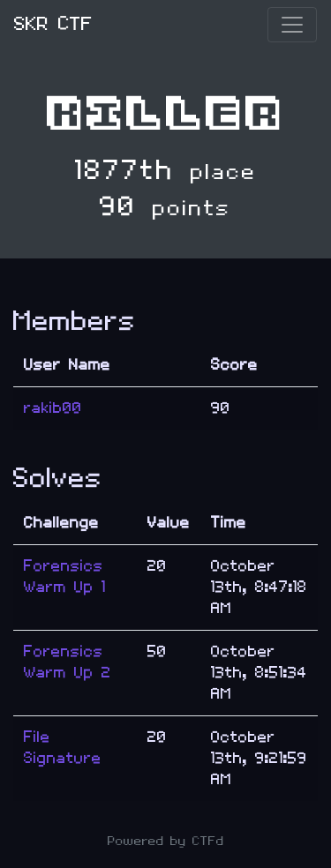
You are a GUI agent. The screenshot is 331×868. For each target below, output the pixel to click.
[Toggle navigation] (292, 25)
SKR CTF (53, 24)
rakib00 (53, 408)
